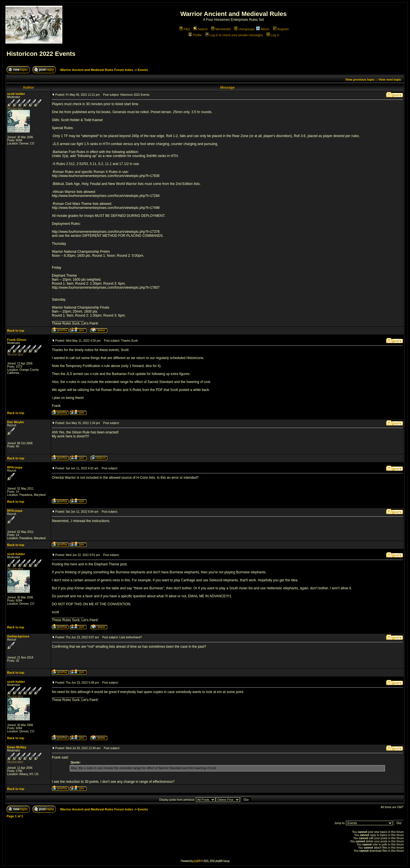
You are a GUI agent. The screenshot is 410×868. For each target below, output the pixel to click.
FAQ (185, 29)
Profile (195, 35)
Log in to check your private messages (234, 35)
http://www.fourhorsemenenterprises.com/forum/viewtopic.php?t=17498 (106, 208)
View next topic (390, 80)
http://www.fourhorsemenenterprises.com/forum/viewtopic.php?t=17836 (106, 176)
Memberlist (221, 29)
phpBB (197, 861)
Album (263, 29)
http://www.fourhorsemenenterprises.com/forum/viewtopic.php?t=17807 (106, 288)
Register (281, 29)
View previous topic (360, 80)
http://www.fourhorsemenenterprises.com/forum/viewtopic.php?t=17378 (106, 232)
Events (143, 70)
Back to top (16, 331)
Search (200, 29)
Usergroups (244, 29)
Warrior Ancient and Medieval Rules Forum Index (97, 70)
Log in (273, 35)
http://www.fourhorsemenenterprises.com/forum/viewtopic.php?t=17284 (106, 196)
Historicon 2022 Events (41, 54)
